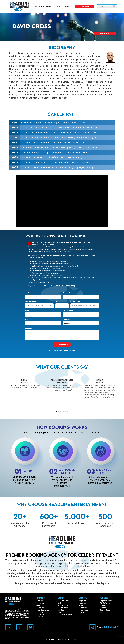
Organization (68, 293)
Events (68, 6)
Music (49, 6)
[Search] (115, 6)
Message (28, 328)
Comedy (40, 6)
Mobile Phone (75, 302)
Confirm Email (68, 311)
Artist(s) (28, 319)
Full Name (29, 293)
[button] (56, 412)
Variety (58, 6)
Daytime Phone (31, 302)
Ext (56, 302)
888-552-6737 (111, 627)
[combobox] (105, 6)
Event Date (67, 319)
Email (27, 311)
